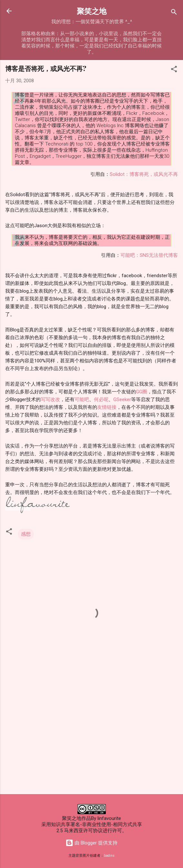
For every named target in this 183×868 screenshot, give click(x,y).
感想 (26, 534)
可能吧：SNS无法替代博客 (149, 255)
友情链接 (107, 407)
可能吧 (82, 399)
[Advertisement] (91, 739)
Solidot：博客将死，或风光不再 (144, 174)
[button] (174, 70)
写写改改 (50, 399)
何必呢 (101, 399)
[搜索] (174, 13)
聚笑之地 (92, 11)
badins (109, 856)
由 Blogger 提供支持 (91, 843)
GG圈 (142, 392)
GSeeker (122, 399)
